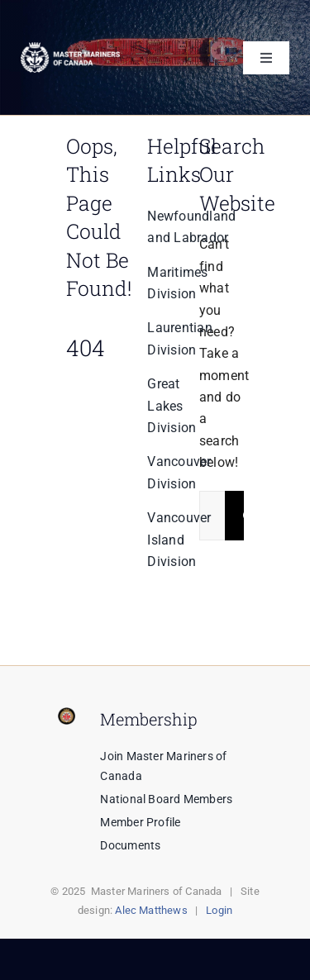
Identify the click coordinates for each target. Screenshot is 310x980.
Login (219, 910)
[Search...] (212, 516)
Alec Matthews (151, 910)
